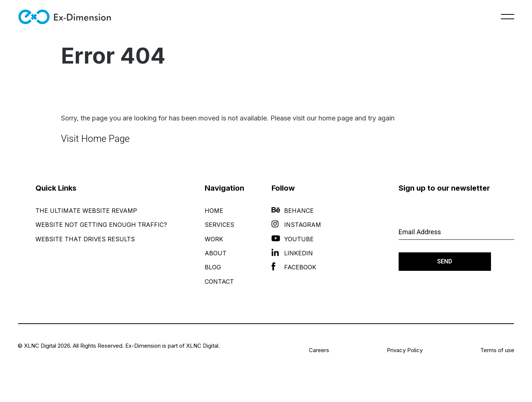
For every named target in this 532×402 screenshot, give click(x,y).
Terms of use (497, 350)
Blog (213, 267)
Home (214, 211)
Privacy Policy (405, 350)
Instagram (296, 225)
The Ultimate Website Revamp (86, 211)
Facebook (294, 267)
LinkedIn (292, 253)
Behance (293, 211)
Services (219, 225)
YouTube (293, 239)
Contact (219, 282)
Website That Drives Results (85, 239)
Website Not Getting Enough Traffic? (101, 225)
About (216, 253)
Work (214, 239)
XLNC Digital (202, 346)
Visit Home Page (95, 139)
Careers (319, 350)
